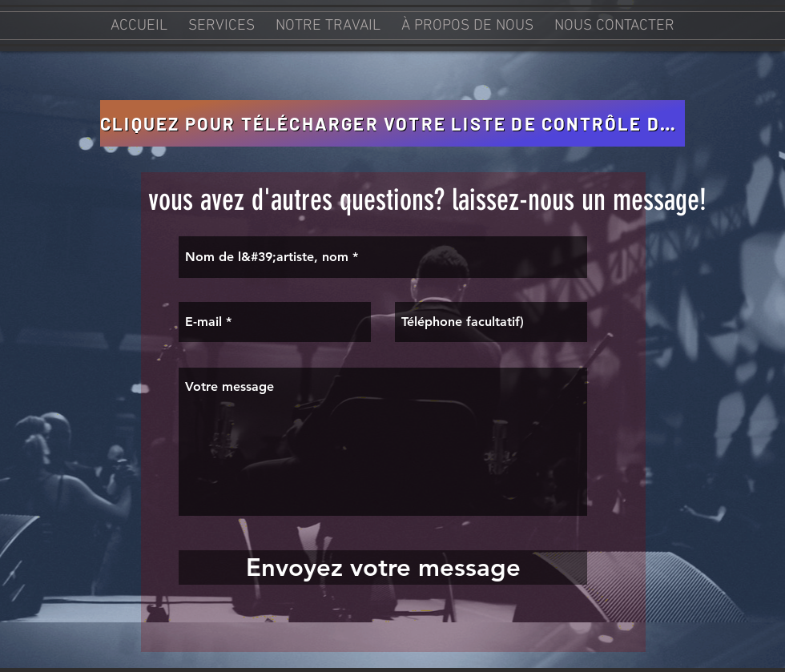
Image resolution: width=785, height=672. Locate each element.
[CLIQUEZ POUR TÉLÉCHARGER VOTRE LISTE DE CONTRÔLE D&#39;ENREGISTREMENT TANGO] (392, 123)
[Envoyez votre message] (383, 567)
